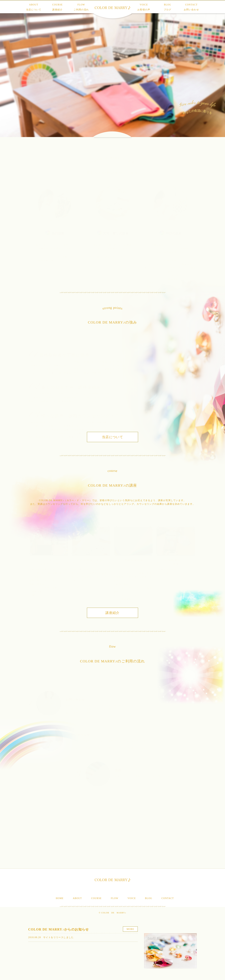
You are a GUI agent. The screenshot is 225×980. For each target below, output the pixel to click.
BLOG (168, 7)
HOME (60, 898)
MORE (130, 929)
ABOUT (34, 7)
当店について (112, 437)
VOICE (144, 7)
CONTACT (191, 7)
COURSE (57, 7)
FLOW (81, 7)
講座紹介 (112, 613)
